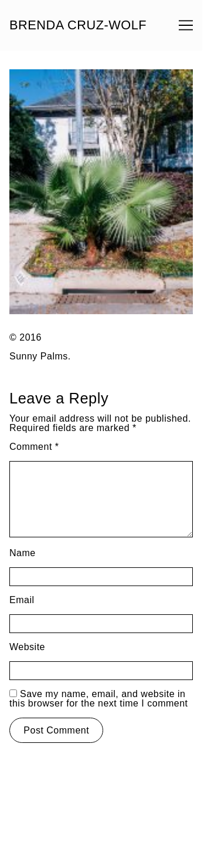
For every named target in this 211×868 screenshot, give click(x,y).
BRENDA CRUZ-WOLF (78, 25)
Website (27, 647)
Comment (34, 447)
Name (23, 553)
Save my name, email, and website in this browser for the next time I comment (99, 699)
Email (22, 600)
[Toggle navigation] (186, 25)
